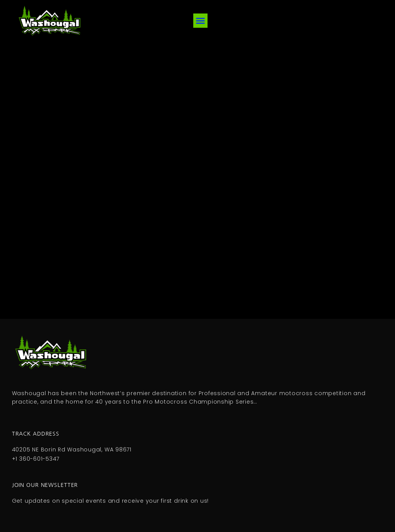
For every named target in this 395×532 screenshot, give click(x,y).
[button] (201, 21)
